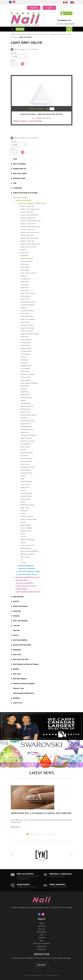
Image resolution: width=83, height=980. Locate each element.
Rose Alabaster (26, 340)
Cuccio (16, 635)
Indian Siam (25, 322)
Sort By (14, 53)
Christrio (16, 616)
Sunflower (24, 511)
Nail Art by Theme (20, 173)
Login (49, 8)
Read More (15, 827)
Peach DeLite (25, 299)
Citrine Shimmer (26, 493)
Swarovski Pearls (22, 580)
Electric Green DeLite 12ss (30, 232)
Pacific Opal (25, 447)
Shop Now (20, 29)
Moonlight (24, 256)
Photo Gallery (42, 932)
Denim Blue (25, 386)
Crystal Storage (21, 589)
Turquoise (24, 418)
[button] (27, 834)
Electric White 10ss (27, 241)
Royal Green (25, 464)
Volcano (23, 357)
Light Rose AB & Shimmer (30, 334)
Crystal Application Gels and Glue (28, 592)
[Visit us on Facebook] (40, 914)
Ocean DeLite (25, 412)
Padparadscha (26, 296)
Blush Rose (24, 287)
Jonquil (23, 490)
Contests (42, 938)
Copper (23, 513)
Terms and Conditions (41, 943)
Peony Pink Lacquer (28, 328)
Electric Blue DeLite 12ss (29, 238)
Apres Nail (17, 611)
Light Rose (24, 337)
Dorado (23, 522)
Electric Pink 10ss (27, 212)
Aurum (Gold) (25, 499)
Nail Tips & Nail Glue (21, 659)
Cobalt (23, 400)
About (42, 923)
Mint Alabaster (26, 444)
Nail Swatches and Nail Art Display (26, 664)
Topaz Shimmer (26, 528)
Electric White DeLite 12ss (30, 244)
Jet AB (23, 563)
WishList (40, 109)
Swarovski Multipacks (26, 566)
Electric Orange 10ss (28, 218)
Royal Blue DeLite (27, 406)
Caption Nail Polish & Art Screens (25, 193)
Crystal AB (24, 253)
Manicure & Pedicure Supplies (24, 684)
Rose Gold (24, 285)
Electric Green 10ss (27, 229)
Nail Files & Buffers (20, 640)
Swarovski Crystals (24, 34)
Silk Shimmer (25, 279)
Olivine (23, 476)
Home (13, 34)
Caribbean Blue (26, 427)
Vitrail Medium (26, 470)
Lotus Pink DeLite (27, 331)
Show (13, 61)
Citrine (23, 502)
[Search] (69, 29)
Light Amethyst (26, 348)
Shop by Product (19, 178)
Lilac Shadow (25, 354)
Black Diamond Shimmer (29, 551)
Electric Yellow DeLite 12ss (30, 227)
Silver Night (25, 557)
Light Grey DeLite (27, 258)
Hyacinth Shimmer (27, 311)
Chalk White (25, 267)
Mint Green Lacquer (27, 441)
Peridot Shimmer (27, 453)
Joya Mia (16, 626)
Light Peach (25, 282)
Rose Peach (25, 290)
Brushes (16, 669)
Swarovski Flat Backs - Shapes (29, 571)
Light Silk (24, 276)
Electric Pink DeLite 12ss (29, 215)
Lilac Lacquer (25, 369)
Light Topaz (25, 508)
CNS (15, 183)
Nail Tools (17, 674)
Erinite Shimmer (26, 461)
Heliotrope (24, 360)
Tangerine (24, 308)
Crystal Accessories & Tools (26, 586)
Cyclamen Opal (26, 351)
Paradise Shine (26, 366)
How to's (41, 929)
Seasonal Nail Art (20, 169)
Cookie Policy (42, 946)
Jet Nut (23, 537)
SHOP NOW (41, 729)
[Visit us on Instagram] (43, 914)
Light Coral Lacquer (28, 293)
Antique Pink (25, 345)
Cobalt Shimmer (26, 398)
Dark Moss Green (27, 458)
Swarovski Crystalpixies (24, 583)
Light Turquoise (26, 438)
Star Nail (16, 630)
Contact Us (42, 949)
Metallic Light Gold (27, 540)
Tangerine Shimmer (27, 305)
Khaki (22, 479)
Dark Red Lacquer (27, 325)
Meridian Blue (25, 403)
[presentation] (12, 855)
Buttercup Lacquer (27, 505)
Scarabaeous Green (27, 467)
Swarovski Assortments (27, 569)
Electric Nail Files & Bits (22, 645)
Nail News (42, 926)
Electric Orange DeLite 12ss (30, 221)
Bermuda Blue (26, 409)
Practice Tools (18, 688)
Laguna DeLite (26, 424)
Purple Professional (20, 606)
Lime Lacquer (25, 485)
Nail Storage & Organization (23, 693)
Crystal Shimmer (26, 261)
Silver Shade (25, 270)
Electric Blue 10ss (27, 235)
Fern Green (24, 456)
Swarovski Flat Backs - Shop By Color (32, 203)
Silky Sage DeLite (27, 429)
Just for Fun (18, 703)
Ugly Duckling (18, 597)
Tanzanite (24, 363)
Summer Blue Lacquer (28, 415)
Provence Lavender (27, 374)
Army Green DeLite (27, 545)
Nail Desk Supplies (20, 679)
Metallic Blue (25, 395)
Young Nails (18, 188)
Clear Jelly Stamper (20, 621)
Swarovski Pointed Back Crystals (28, 577)
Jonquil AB (24, 487)
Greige (23, 542)
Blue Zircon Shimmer (28, 435)
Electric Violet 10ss (28, 206)
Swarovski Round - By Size (28, 574)
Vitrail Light (25, 371)
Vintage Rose (25, 343)
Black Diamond (26, 548)
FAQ (42, 935)
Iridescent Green (26, 473)
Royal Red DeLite (27, 316)
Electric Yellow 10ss (28, 224)
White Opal (25, 264)
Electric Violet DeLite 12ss (30, 209)
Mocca (23, 534)
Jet (22, 560)
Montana (23, 389)
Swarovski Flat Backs (40, 34)
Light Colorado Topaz (29, 519)
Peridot (23, 450)
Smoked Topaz (26, 531)
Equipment (17, 650)
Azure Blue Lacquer (28, 421)
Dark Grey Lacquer (27, 554)
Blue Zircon (25, 432)
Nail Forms (17, 655)
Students (16, 698)
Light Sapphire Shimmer (29, 383)
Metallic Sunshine (27, 516)
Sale (42, 941)
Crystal (23, 250)
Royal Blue (24, 392)
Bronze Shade (25, 525)
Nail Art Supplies (19, 164)
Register (34, 8)
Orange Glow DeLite (28, 302)
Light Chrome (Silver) (28, 247)
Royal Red (24, 314)
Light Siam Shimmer (28, 319)
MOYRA (16, 601)
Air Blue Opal (25, 377)
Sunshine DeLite (26, 496)
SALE (15, 159)
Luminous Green (26, 482)
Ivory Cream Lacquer (28, 273)
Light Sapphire (26, 380)
